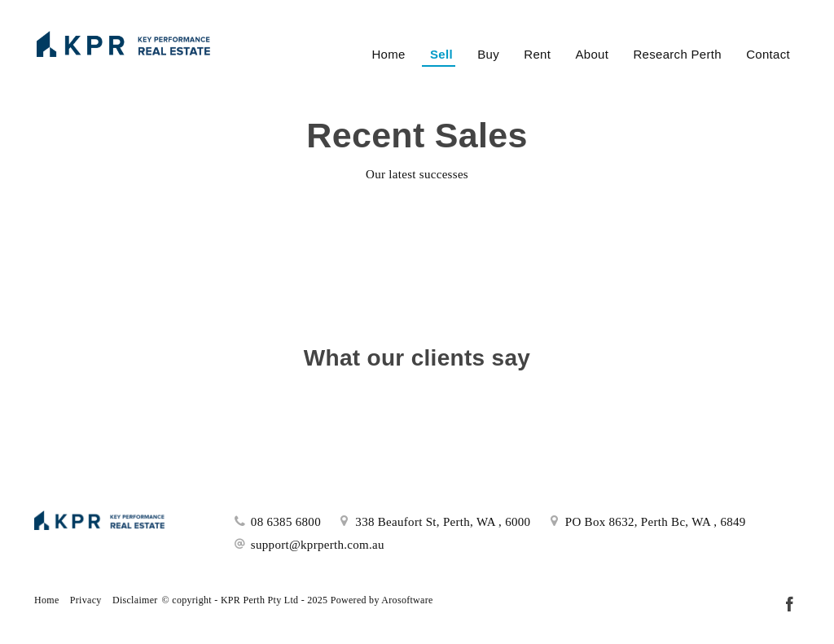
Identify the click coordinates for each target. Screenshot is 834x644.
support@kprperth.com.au (318, 545)
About (592, 54)
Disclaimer (135, 600)
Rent (537, 54)
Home (388, 54)
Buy (488, 54)
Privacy (86, 600)
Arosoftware (407, 600)
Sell (441, 54)
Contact (768, 54)
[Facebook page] (789, 606)
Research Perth (677, 54)
